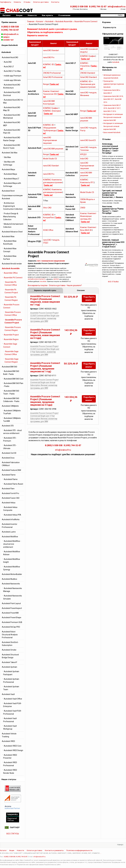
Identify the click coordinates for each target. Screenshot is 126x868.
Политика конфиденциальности (79, 850)
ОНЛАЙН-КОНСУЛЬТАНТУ (37, 279)
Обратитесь (33, 32)
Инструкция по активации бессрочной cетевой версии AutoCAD (113, 126)
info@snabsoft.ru (117, 7)
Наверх (120, 845)
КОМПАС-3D (48, 64)
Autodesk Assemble (64, 21)
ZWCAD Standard (88, 73)
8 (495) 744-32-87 (98, 7)
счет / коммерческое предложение (51, 261)
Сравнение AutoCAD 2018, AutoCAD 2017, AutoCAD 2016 (113, 99)
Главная (31, 21)
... (101, 853)
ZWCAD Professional (52, 73)
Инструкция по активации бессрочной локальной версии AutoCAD (113, 117)
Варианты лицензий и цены (45, 290)
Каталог (40, 21)
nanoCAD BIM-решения (53, 149)
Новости (20, 850)
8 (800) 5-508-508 (79, 7)
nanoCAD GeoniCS (88, 140)
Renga (46, 84)
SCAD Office (48, 230)
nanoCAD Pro (49, 57)
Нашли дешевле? (74, 285)
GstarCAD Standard (88, 77)
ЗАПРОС (56, 279)
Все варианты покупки (38, 285)
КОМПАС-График (88, 56)
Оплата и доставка (41, 2)
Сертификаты (6, 2)
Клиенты (17, 2)
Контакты (55, 2)
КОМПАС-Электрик (52, 111)
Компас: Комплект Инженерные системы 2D (88, 216)
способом (43, 281)
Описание (81, 290)
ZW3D (83, 208)
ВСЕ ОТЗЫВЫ (113, 282)
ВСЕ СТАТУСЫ (13, 834)
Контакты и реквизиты (54, 850)
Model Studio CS (50, 159)
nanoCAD (84, 93)
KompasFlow (48, 217)
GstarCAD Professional (53, 77)
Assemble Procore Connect (86, 21)
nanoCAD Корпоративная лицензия (50, 140)
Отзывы (27, 2)
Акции (12, 850)
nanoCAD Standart (51, 50)
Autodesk (49, 21)
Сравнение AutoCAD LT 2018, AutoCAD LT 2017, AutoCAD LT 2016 (112, 108)
